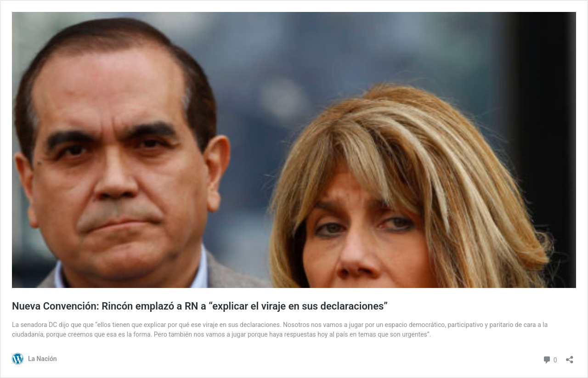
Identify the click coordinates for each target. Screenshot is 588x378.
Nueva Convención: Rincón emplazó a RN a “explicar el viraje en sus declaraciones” (200, 306)
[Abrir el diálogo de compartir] (570, 357)
